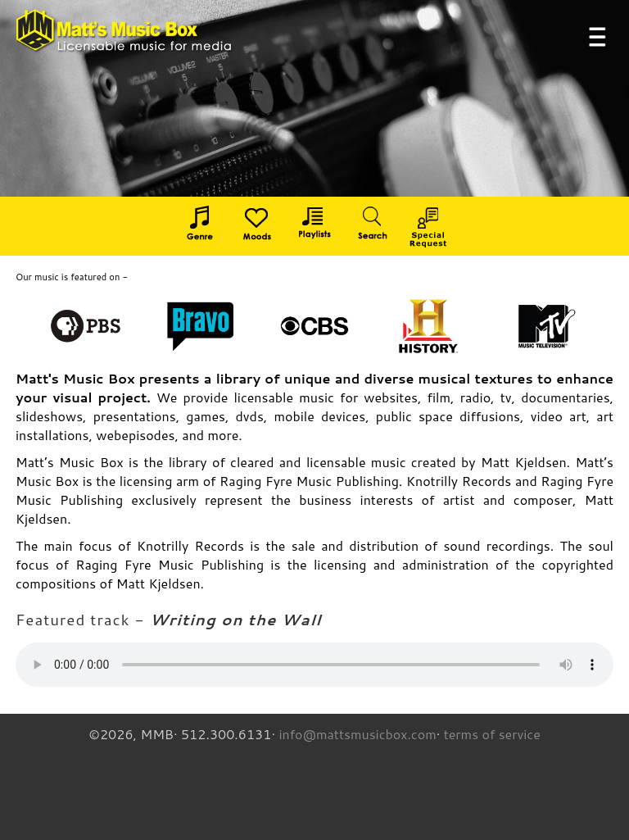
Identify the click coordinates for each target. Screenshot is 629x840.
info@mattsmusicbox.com (357, 734)
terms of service (492, 734)
